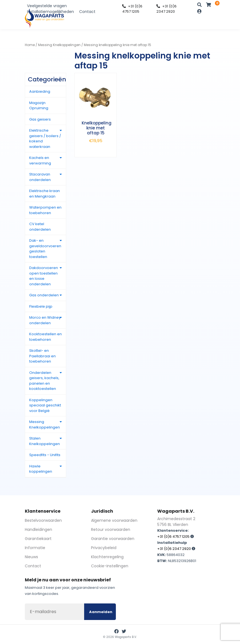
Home (30, 45)
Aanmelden (101, 612)
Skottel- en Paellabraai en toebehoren (42, 356)
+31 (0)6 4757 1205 (132, 9)
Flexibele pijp (41, 306)
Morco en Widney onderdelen (45, 320)
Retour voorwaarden (111, 529)
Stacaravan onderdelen (40, 177)
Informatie (35, 548)
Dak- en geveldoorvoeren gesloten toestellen (45, 249)
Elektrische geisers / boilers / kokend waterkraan (45, 139)
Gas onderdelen (44, 295)
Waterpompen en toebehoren (45, 210)
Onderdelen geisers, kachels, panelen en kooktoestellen (44, 381)
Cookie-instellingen (110, 566)
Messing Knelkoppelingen (59, 45)
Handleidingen (38, 529)
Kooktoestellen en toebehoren (46, 337)
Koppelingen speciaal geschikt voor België (45, 405)
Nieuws (31, 557)
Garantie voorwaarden (113, 539)
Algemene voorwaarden (114, 520)
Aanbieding (40, 91)
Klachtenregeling (107, 557)
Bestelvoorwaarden (43, 520)
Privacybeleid (104, 548)
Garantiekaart (38, 539)
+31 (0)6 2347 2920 (166, 9)
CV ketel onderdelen (40, 227)
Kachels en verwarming (40, 160)
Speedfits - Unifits (45, 455)
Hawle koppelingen (41, 469)
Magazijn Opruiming (39, 106)
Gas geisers (40, 119)
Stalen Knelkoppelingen (45, 441)
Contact (87, 12)
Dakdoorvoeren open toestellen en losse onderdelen (44, 276)
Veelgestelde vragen (47, 6)
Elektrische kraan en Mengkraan (45, 194)
